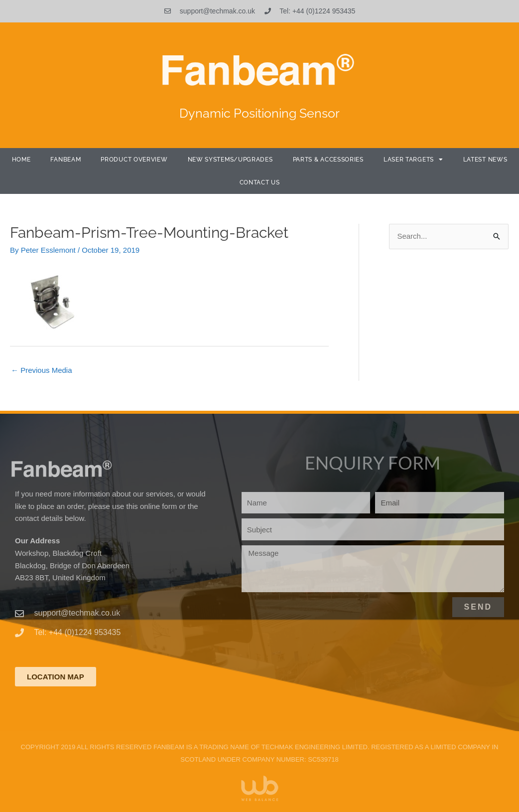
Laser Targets (413, 160)
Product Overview (134, 160)
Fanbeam (65, 160)
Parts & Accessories (328, 160)
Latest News (485, 160)
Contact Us (260, 182)
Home (21, 160)
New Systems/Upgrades (230, 160)
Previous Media (42, 370)
